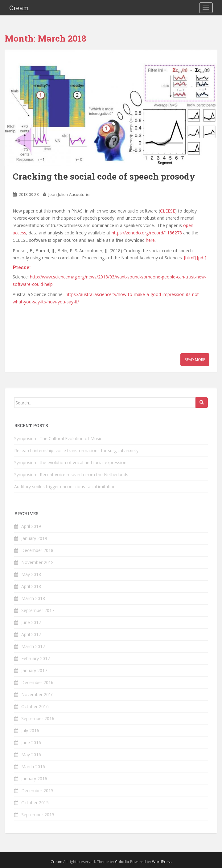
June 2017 (31, 622)
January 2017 (34, 670)
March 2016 (33, 767)
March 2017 (33, 646)
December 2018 (37, 550)
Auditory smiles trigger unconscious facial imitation (65, 487)
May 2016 (31, 754)
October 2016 (35, 706)
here (150, 240)
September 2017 (38, 610)
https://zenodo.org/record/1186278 (147, 233)
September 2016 (38, 718)
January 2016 (34, 779)
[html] (190, 258)
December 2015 (37, 791)
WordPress (162, 862)
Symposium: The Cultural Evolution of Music (58, 438)
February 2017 (36, 658)
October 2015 (35, 803)
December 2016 (37, 682)
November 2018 (37, 562)
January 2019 (34, 538)
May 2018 (31, 574)
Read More (195, 360)
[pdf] (202, 258)
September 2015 (38, 815)
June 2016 (31, 742)
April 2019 (31, 526)
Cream (19, 8)
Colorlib (122, 862)
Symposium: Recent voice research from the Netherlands (71, 475)
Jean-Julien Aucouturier (70, 194)
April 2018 (31, 586)
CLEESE (168, 211)
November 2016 (37, 694)
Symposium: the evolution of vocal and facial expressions (71, 462)
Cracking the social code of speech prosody (104, 176)
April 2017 (31, 634)
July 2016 (30, 730)
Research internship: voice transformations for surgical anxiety (76, 450)
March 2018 (33, 598)
